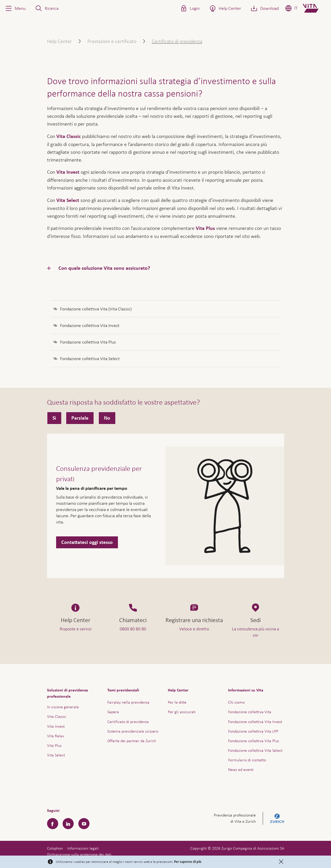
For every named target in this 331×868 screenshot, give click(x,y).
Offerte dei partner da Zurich (132, 741)
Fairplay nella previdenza (128, 702)
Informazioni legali (83, 848)
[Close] (281, 862)
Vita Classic (69, 136)
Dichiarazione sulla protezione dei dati (79, 854)
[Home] (315, 8)
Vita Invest (68, 172)
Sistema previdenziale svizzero (133, 731)
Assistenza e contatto (288, 852)
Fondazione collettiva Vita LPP (253, 731)
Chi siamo (236, 702)
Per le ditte (177, 702)
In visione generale (63, 707)
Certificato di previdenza (128, 722)
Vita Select (68, 200)
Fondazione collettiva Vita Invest (255, 722)
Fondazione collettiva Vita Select (255, 750)
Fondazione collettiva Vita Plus (254, 741)
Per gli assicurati (182, 712)
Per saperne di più (188, 862)
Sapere (113, 712)
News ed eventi (241, 769)
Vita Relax (56, 736)
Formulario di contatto (247, 760)
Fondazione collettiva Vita (250, 712)
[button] (15, 8)
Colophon (55, 848)
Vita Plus (205, 228)
